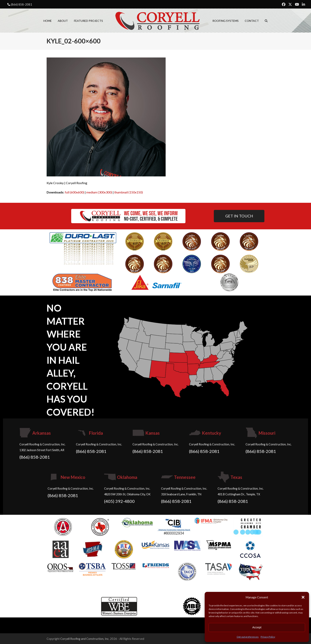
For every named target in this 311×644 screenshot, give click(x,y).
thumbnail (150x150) (129, 192)
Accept (257, 627)
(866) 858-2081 (22, 4)
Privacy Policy (268, 637)
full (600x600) (74, 192)
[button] (303, 597)
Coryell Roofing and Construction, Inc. (85, 639)
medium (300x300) (99, 192)
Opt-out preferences (248, 637)
